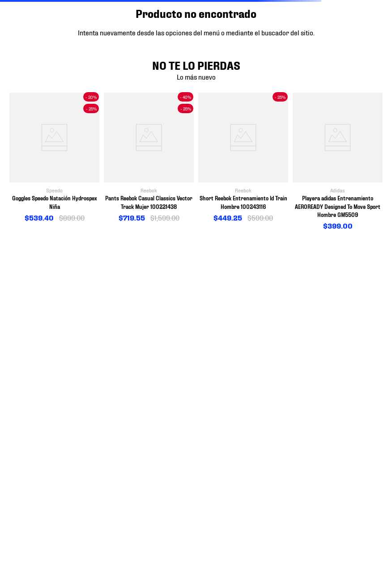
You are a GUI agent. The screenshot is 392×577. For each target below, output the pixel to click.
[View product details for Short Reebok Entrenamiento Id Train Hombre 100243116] (243, 158)
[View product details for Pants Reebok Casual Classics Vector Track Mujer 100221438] (149, 158)
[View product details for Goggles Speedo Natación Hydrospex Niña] (54, 158)
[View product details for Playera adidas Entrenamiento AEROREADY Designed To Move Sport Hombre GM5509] (338, 162)
